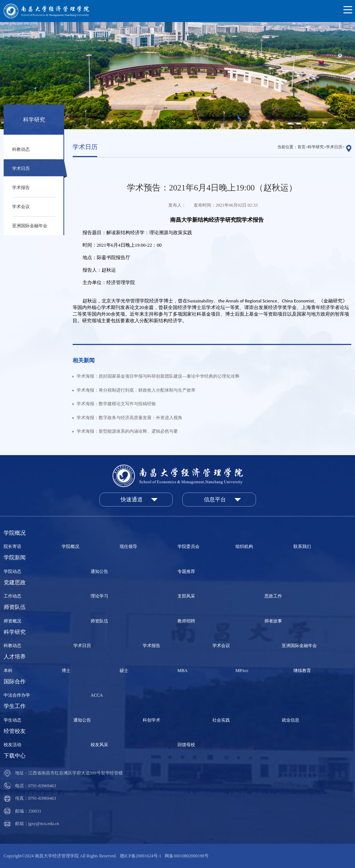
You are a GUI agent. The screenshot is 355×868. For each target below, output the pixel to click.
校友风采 (99, 745)
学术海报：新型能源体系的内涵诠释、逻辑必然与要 (127, 431)
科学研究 (316, 147)
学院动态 (12, 571)
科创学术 (151, 720)
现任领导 (128, 546)
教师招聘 (186, 621)
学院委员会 (189, 546)
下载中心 (15, 756)
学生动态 (12, 720)
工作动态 (12, 596)
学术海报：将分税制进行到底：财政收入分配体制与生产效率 (136, 390)
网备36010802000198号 (187, 856)
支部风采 (186, 596)
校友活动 (12, 745)
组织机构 (244, 546)
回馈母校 (186, 745)
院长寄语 (12, 546)
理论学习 (99, 596)
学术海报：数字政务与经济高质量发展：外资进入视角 (129, 418)
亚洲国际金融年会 (30, 226)
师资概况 (12, 621)
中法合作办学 (17, 695)
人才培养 (15, 657)
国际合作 (15, 682)
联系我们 (302, 546)
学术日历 (21, 168)
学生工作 (15, 706)
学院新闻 (15, 558)
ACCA (97, 695)
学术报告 (21, 188)
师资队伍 (15, 607)
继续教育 (302, 671)
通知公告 (99, 571)
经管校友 (15, 731)
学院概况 (15, 533)
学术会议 (21, 207)
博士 (66, 671)
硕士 (124, 671)
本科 (8, 671)
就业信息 (290, 720)
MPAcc (242, 671)
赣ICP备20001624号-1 (141, 856)
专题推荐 (186, 571)
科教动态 (21, 149)
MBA (182, 671)
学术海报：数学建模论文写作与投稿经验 (116, 404)
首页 (301, 147)
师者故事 (273, 621)
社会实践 (221, 720)
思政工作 (273, 596)
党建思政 (15, 582)
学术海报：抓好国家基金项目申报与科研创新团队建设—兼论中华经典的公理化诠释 (158, 376)
